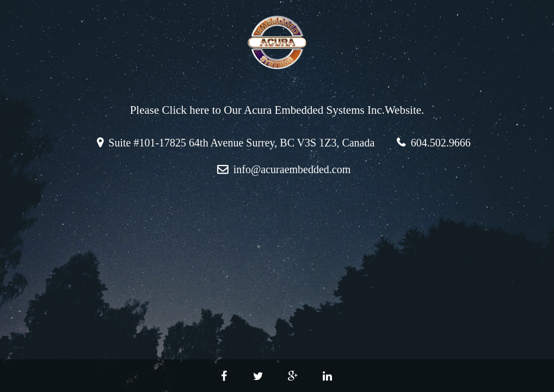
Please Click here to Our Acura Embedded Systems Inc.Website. (277, 110)
